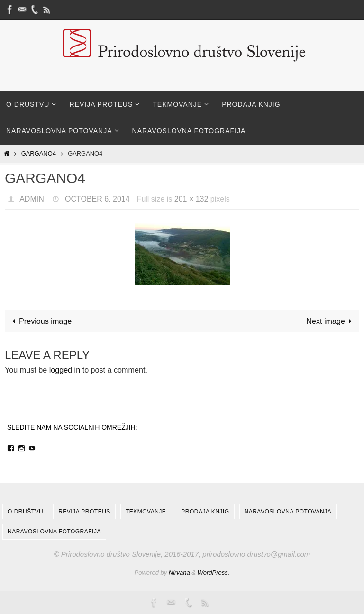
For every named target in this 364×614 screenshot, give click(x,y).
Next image (331, 321)
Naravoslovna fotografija (54, 532)
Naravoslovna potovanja (288, 512)
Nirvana (179, 573)
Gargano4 (39, 153)
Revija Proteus (84, 512)
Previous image (40, 321)
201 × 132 (191, 199)
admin (32, 199)
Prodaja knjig (205, 512)
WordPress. (214, 573)
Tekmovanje (146, 512)
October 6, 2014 (97, 199)
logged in (65, 370)
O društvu (25, 512)
